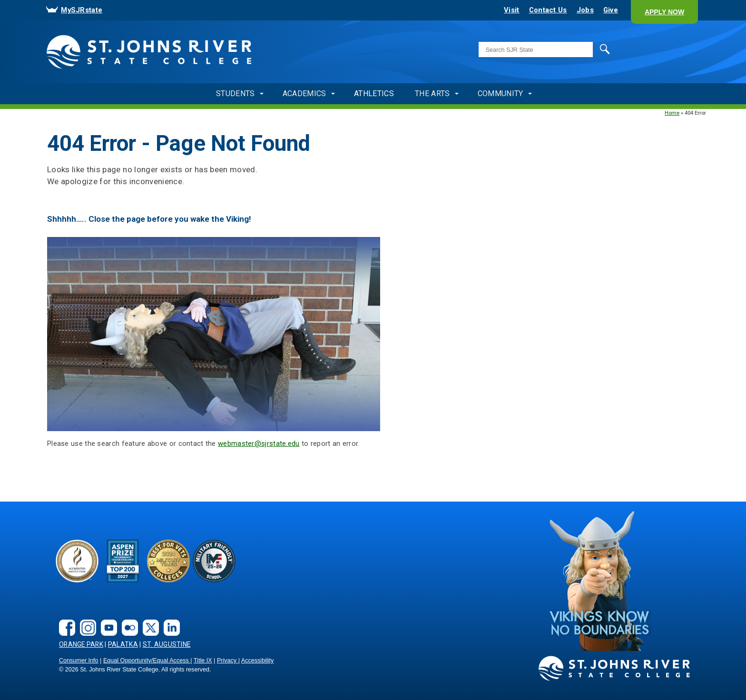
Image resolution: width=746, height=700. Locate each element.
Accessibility (258, 661)
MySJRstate (82, 10)
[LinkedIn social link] (169, 620)
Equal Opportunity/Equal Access (147, 661)
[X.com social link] (148, 620)
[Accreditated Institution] (77, 561)
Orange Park (81, 644)
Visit (511, 10)
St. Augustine (167, 644)
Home (672, 113)
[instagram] (86, 620)
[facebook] (65, 620)
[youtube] (107, 620)
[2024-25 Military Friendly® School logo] (214, 561)
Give (611, 10)
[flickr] (128, 620)
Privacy (228, 661)
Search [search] (596, 49)
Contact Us (548, 10)
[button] (664, 12)
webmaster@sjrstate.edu (259, 444)
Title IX (203, 661)
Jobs (585, 10)
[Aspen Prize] (123, 561)
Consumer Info (79, 661)
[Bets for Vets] (168, 561)
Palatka (123, 644)
